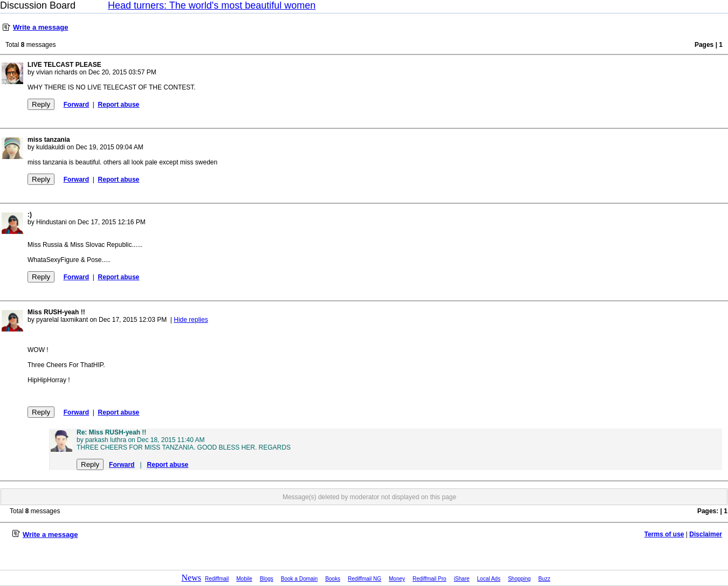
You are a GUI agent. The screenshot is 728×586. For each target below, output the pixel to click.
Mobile (244, 579)
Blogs (267, 579)
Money (397, 579)
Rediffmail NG (365, 579)
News (191, 578)
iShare (462, 579)
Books (333, 579)
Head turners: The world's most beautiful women (212, 5)
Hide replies (191, 320)
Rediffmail (217, 579)
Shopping (519, 579)
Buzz (544, 579)
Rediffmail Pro (430, 579)
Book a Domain (299, 579)
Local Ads (489, 579)
